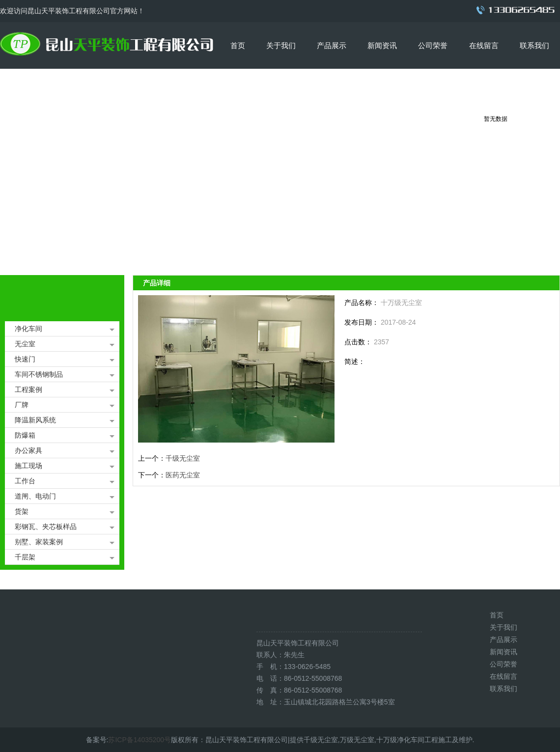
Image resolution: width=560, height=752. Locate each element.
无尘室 (25, 344)
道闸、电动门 (35, 496)
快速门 (25, 359)
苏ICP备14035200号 (140, 740)
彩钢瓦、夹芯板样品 (46, 527)
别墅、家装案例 (39, 542)
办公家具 (28, 450)
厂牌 (22, 405)
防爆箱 (25, 435)
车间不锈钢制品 (39, 374)
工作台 (25, 481)
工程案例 (28, 390)
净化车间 (28, 329)
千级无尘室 (183, 458)
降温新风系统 (35, 420)
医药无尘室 (183, 475)
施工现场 (28, 466)
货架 (22, 511)
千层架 (25, 557)
